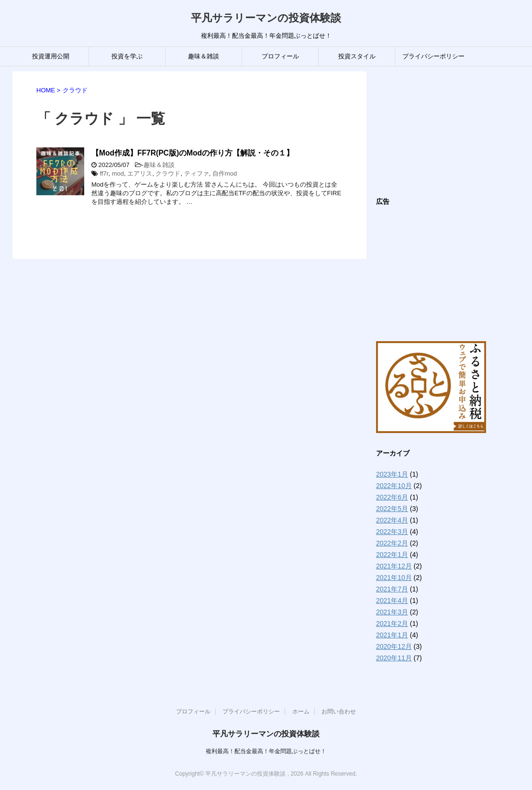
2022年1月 (392, 555)
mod (118, 173)
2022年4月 (392, 520)
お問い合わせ (339, 712)
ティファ (197, 173)
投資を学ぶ (127, 56)
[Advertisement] (448, 131)
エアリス (140, 173)
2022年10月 (394, 486)
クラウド (168, 173)
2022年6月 (392, 497)
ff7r (104, 173)
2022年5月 (392, 509)
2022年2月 (392, 543)
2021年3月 (392, 612)
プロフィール (280, 56)
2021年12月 (394, 566)
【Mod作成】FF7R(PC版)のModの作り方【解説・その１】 (193, 153)
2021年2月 (392, 623)
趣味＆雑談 (204, 56)
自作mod (225, 173)
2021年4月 (392, 601)
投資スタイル (357, 56)
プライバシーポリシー (433, 56)
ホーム (301, 712)
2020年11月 (394, 658)
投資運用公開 (51, 56)
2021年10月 (394, 578)
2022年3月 (392, 532)
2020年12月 (394, 646)
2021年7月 (392, 589)
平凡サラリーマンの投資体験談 (266, 18)
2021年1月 (392, 635)
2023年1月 (392, 474)
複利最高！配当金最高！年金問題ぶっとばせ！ (266, 751)
